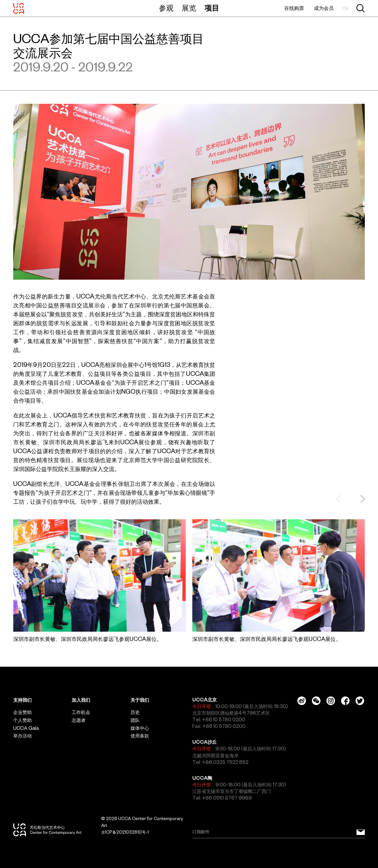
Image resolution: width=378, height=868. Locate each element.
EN (345, 8)
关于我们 (140, 700)
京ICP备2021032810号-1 (125, 832)
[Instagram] (331, 701)
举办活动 (22, 736)
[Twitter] (360, 701)
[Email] (279, 832)
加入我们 (81, 700)
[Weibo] (302, 701)
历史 (135, 712)
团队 (135, 720)
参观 (166, 8)
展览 (189, 8)
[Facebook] (345, 701)
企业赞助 (22, 712)
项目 (212, 8)
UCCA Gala (26, 728)
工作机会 (81, 712)
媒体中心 (140, 728)
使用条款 (140, 736)
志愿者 (79, 720)
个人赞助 (22, 720)
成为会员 (324, 8)
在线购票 (294, 8)
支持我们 (22, 700)
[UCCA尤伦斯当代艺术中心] (19, 8)
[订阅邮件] (361, 832)
